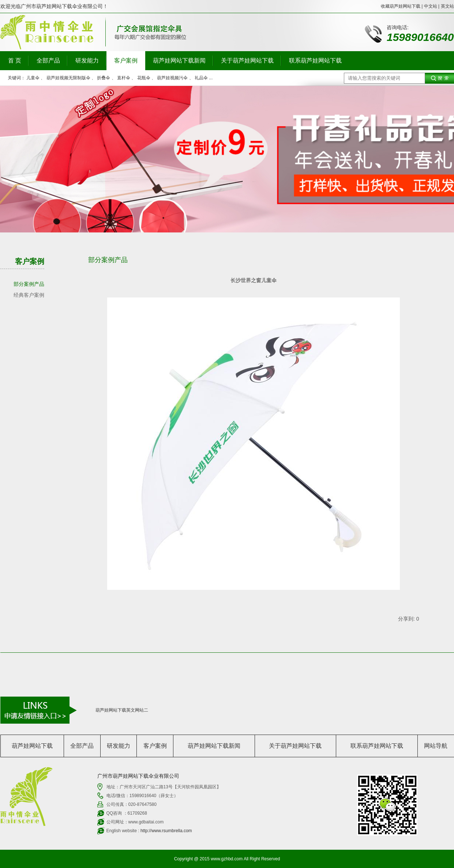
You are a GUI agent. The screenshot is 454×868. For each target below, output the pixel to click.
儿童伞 (33, 78)
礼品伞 (201, 78)
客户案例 (126, 60)
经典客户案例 (29, 295)
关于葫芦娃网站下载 (247, 60)
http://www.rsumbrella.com (166, 831)
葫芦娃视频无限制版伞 (68, 78)
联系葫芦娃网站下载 (315, 60)
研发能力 (87, 60)
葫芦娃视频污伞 (172, 78)
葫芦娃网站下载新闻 (179, 60)
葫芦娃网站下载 (32, 746)
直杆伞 (124, 78)
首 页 (15, 60)
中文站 (431, 6)
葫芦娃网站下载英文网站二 (122, 710)
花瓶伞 (144, 78)
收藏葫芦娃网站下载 (401, 6)
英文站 (447, 6)
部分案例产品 (29, 284)
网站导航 (436, 746)
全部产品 (48, 60)
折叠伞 (104, 78)
